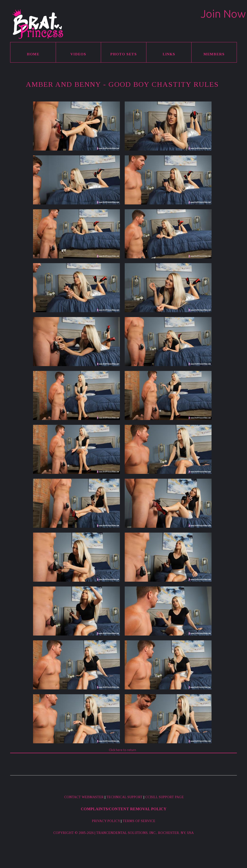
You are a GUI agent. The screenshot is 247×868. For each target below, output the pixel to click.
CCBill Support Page (165, 797)
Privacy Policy (106, 821)
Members (214, 54)
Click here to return (122, 750)
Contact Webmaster (84, 797)
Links (169, 54)
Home (33, 54)
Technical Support (124, 797)
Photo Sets (123, 54)
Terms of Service (139, 821)
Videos (78, 54)
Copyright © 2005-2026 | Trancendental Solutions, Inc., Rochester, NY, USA (123, 833)
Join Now (223, 14)
